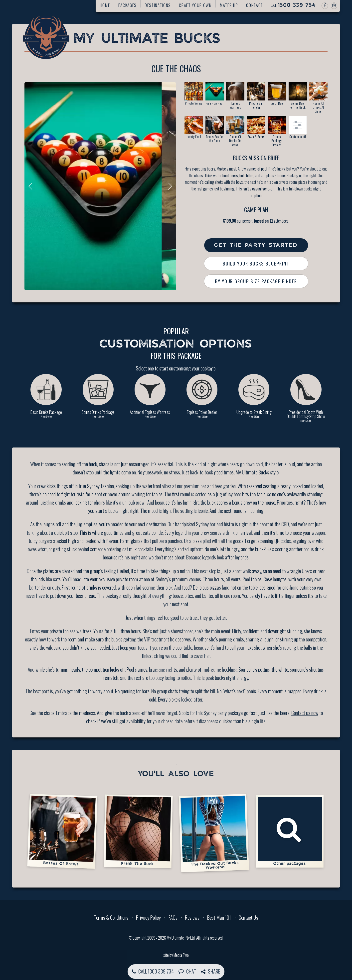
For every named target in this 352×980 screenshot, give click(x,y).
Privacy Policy (148, 917)
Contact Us (248, 917)
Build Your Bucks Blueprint (256, 263)
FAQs (173, 917)
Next (169, 186)
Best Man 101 (219, 917)
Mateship (229, 5)
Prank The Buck (138, 831)
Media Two (181, 955)
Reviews (192, 917)
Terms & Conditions (111, 917)
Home (105, 5)
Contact (255, 5)
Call (293, 5)
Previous (32, 186)
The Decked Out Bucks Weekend (214, 833)
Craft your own (195, 5)
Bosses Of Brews (62, 831)
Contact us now (305, 713)
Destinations (158, 5)
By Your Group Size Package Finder (256, 281)
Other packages (290, 831)
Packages (127, 5)
